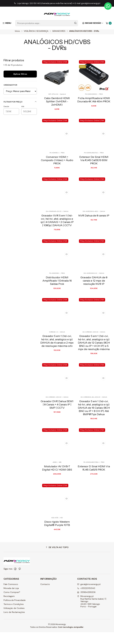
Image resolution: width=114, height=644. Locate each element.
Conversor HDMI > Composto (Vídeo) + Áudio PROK (57, 168)
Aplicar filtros (20, 76)
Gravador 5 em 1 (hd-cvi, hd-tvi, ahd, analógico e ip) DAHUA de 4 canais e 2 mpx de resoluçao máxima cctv (57, 352)
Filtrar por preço (20, 104)
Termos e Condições (14, 616)
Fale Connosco (11, 596)
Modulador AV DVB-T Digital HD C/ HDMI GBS (57, 482)
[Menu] (7, 23)
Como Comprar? (12, 604)
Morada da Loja (11, 600)
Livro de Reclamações (14, 624)
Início (17, 33)
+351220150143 (86, 600)
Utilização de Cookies (14, 620)
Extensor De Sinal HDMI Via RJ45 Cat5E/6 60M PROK (94, 168)
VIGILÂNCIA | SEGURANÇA (36, 33)
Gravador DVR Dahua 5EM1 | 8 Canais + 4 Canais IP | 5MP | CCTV (57, 417)
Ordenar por (10, 87)
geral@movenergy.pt (89, 596)
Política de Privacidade (15, 612)
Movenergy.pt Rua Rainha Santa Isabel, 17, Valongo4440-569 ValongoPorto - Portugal (92, 613)
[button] (57, 559)
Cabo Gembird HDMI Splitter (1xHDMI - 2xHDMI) (57, 104)
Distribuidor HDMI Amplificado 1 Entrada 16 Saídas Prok (57, 291)
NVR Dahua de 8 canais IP (94, 224)
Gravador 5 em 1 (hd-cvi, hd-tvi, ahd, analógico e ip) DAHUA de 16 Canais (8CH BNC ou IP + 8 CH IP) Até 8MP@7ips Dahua (94, 420)
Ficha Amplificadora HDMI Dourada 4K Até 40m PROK (94, 103)
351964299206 (86, 604)
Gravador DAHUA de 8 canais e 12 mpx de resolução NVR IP (94, 291)
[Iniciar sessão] (93, 23)
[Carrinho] (109, 23)
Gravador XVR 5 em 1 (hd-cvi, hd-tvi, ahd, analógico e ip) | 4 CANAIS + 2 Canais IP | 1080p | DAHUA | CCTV (57, 229)
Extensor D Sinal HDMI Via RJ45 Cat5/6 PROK (94, 482)
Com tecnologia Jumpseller (71, 639)
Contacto (45, 596)
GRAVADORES (59, 33)
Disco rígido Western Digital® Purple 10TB (57, 538)
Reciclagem (9, 608)
